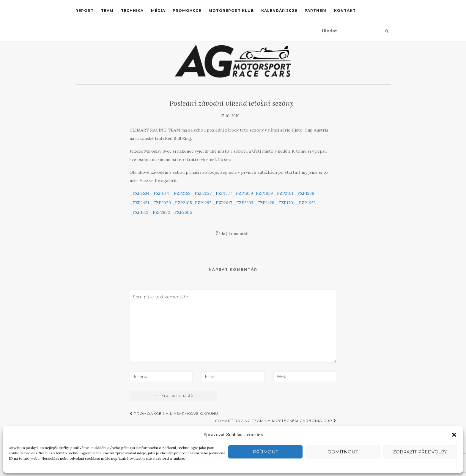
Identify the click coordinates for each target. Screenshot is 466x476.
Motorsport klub (231, 11)
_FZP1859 (243, 193)
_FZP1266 (304, 193)
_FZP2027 (202, 193)
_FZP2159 (181, 193)
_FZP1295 (202, 203)
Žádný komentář (232, 234)
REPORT (85, 11)
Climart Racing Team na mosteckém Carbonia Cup (276, 421)
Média (158, 11)
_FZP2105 (182, 203)
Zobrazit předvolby (420, 452)
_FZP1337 (222, 193)
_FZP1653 (306, 203)
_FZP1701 (285, 203)
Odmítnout (343, 452)
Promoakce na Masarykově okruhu (174, 413)
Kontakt (345, 11)
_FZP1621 (139, 212)
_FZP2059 (161, 203)
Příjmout (266, 452)
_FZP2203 (243, 203)
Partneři (316, 11)
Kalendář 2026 (279, 11)
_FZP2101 (284, 193)
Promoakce (187, 11)
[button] (454, 435)
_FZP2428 (264, 203)
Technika (132, 11)
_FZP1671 (160, 193)
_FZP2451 (139, 203)
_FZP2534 (140, 193)
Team (107, 11)
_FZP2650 (160, 212)
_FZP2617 (222, 203)
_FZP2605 (182, 212)
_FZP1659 (263, 193)
